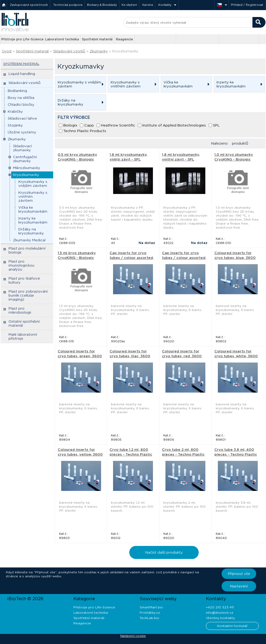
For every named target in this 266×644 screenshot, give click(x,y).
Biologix (70, 125)
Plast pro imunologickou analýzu (21, 265)
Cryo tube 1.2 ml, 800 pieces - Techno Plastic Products (131, 454)
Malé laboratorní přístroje (23, 336)
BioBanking (17, 91)
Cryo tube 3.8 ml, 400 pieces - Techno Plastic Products (236, 454)
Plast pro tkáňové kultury (24, 280)
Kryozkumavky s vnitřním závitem (33, 197)
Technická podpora (68, 5)
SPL (216, 125)
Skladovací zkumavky (22, 148)
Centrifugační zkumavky (25, 159)
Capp (89, 125)
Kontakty (165, 5)
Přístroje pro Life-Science (22, 39)
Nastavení (239, 586)
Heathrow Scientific (118, 125)
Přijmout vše (239, 574)
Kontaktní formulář (232, 626)
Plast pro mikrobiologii (20, 310)
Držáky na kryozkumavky (31, 231)
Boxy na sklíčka (21, 98)
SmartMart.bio (151, 607)
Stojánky (15, 125)
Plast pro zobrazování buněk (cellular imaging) (28, 295)
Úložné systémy (22, 132)
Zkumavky (99, 51)
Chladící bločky (21, 105)
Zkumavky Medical (29, 240)
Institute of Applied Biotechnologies (174, 125)
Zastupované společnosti (29, 5)
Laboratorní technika (62, 39)
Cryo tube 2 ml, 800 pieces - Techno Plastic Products (183, 454)
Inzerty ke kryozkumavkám (33, 220)
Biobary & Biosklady (102, 5)
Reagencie (124, 39)
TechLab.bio (149, 618)
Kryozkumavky (125, 51)
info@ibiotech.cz (220, 613)
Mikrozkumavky (27, 168)
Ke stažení (129, 5)
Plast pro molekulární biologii (27, 250)
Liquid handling (22, 74)
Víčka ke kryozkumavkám (33, 209)
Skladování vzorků (69, 51)
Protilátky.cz (150, 613)
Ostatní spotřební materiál (24, 323)
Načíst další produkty (164, 552)
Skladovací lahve (22, 118)
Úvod (7, 51)
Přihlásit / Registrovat (247, 5)
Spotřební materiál (97, 39)
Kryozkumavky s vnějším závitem (33, 184)
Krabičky (15, 111)
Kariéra (148, 5)
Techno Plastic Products (85, 131)
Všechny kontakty (220, 618)
